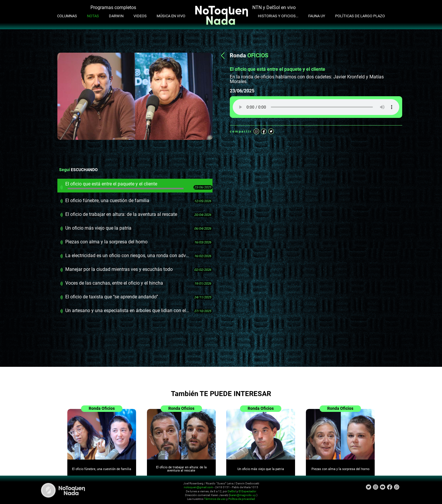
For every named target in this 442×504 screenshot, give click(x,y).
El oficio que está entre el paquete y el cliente (124, 185)
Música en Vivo (171, 16)
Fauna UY (317, 16)
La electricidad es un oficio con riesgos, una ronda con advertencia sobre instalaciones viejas (127, 256)
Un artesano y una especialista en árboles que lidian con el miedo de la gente (127, 311)
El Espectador (247, 491)
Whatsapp (256, 131)
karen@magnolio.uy (243, 495)
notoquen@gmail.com (198, 487)
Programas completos (113, 7)
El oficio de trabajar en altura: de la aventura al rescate (121, 214)
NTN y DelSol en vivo (274, 7)
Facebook (264, 131)
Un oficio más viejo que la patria (98, 228)
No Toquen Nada (63, 490)
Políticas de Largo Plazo (360, 16)
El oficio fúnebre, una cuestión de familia (107, 201)
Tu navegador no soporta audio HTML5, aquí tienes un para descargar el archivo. (316, 107)
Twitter (271, 131)
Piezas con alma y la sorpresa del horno (106, 242)
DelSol (232, 491)
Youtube (383, 487)
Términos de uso (215, 499)
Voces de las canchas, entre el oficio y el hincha (114, 283)
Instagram (376, 487)
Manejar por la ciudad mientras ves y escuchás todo (119, 269)
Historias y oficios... (278, 16)
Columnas (67, 16)
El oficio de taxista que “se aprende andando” (112, 297)
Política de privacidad (242, 499)
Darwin (116, 16)
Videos (140, 16)
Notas (93, 16)
